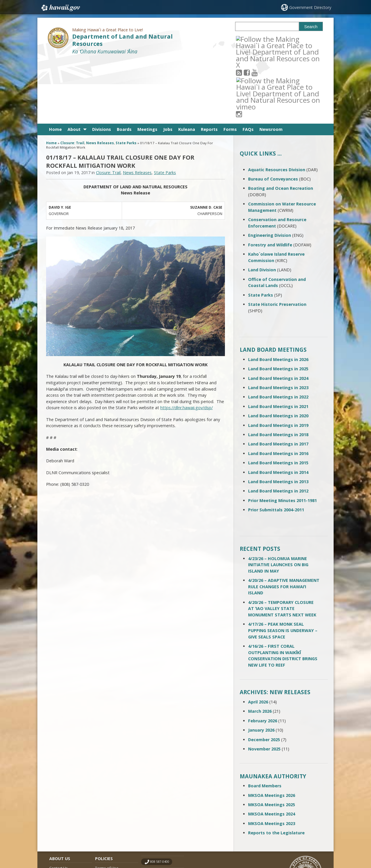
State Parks (126, 79)
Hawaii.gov (60, 8)
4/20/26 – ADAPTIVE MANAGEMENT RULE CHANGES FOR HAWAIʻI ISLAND (284, 523)
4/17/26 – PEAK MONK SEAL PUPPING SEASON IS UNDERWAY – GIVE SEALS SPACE (283, 566)
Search (311, 27)
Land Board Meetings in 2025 (278, 305)
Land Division (262, 206)
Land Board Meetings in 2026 (278, 296)
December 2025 (264, 675)
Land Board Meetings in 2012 (278, 427)
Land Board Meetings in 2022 (278, 333)
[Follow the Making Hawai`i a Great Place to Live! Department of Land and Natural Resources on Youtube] (262, 39)
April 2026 (258, 638)
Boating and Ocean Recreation (281, 124)
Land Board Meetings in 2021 (278, 343)
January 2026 (261, 666)
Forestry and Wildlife (270, 181)
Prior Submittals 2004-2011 (276, 446)
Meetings (147, 65)
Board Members (265, 722)
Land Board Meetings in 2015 (278, 399)
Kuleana (187, 65)
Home (55, 65)
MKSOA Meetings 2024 (272, 750)
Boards (124, 65)
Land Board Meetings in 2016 (278, 390)
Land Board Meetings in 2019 (278, 361)
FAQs (248, 65)
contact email (160, 809)
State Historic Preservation (277, 240)
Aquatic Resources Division (277, 106)
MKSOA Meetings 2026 (272, 731)
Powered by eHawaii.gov (301, 841)
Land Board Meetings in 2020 (278, 352)
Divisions (102, 65)
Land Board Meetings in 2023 (278, 324)
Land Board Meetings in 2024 (278, 314)
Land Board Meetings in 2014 (278, 408)
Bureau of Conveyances (273, 115)
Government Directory (310, 7)
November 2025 (264, 685)
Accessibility (106, 815)
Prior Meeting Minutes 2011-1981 (282, 437)
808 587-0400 (160, 798)
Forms (230, 65)
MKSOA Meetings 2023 (272, 760)
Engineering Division (270, 171)
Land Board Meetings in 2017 (278, 380)
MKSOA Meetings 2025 (272, 741)
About (74, 65)
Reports (209, 65)
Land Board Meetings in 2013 (278, 418)
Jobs (168, 65)
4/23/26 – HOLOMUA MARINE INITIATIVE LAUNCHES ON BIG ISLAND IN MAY (278, 501)
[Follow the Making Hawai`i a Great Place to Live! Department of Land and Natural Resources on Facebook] (255, 39)
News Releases (100, 79)
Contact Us (59, 804)
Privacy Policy (106, 827)
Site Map (57, 815)
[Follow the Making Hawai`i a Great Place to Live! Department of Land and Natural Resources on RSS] (247, 39)
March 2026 (260, 647)
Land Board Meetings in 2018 (278, 371)
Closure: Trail (72, 79)
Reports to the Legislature (276, 769)
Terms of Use (107, 804)
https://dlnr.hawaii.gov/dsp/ (187, 344)
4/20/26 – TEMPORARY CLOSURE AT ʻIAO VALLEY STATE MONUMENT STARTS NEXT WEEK (282, 545)
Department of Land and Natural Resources (122, 40)
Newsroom (271, 65)
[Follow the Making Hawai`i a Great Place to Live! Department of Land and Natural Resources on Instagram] (278, 39)
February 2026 (263, 657)
